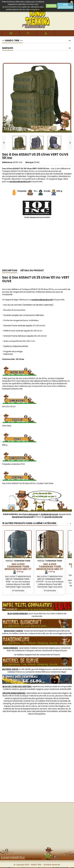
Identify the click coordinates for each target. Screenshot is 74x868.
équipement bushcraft (23, 517)
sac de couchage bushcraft (58, 633)
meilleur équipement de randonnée (33, 655)
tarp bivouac (61, 651)
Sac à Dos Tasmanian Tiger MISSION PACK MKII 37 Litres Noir (18, 568)
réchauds (33, 514)
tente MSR (67, 689)
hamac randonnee (44, 651)
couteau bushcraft (36, 633)
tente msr (30, 701)
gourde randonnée (53, 517)
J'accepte (51, 6)
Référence (7, 162)
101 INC (37, 162)
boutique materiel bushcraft (33, 696)
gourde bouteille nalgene (32, 689)
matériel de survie (49, 514)
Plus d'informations (65, 6)
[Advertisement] (37, 245)
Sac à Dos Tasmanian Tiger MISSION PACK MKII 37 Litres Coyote (50, 568)
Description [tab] (10, 270)
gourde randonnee (39, 703)
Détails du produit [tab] (32, 270)
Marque (29, 162)
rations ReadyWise (37, 714)
